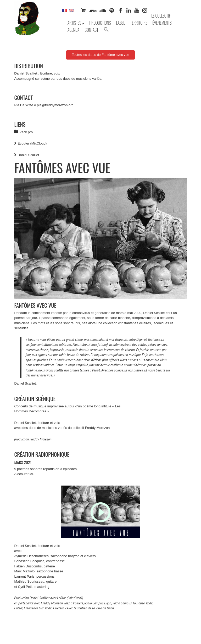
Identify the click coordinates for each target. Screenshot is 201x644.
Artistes (74, 23)
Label (121, 23)
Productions (100, 23)
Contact (92, 30)
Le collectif (161, 16)
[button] (106, 30)
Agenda (74, 30)
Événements (162, 23)
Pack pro (26, 132)
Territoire (139, 23)
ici (31, 474)
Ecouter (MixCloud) (32, 143)
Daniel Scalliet (28, 155)
